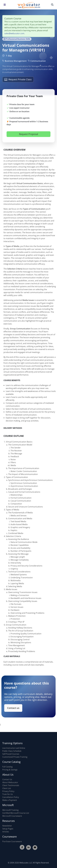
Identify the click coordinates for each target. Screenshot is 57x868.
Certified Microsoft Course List (16, 813)
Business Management (14, 61)
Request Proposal (28, 138)
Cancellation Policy (11, 797)
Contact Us (7, 779)
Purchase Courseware (12, 841)
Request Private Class (18, 79)
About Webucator (10, 782)
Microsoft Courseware (12, 816)
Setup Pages (8, 829)
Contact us (15, 706)
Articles (6, 832)
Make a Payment (10, 800)
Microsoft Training (10, 810)
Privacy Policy (8, 791)
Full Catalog (7, 767)
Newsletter (7, 826)
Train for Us (8, 794)
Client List (7, 788)
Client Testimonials (11, 785)
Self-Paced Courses (11, 754)
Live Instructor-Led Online (14, 748)
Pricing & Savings (10, 770)
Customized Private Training (15, 757)
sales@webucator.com (14, 33)
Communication (37, 61)
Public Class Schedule (12, 751)
